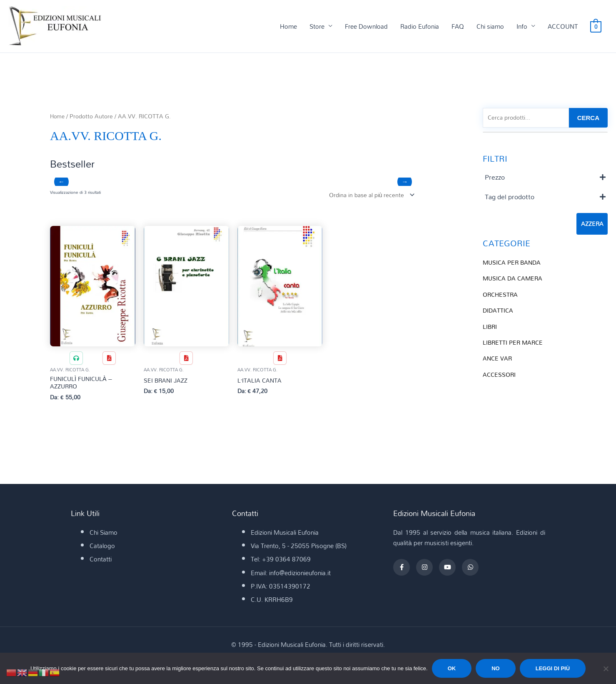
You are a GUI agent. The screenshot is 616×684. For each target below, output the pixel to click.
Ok (452, 668)
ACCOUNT (563, 27)
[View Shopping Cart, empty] (596, 27)
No (496, 668)
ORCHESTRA (501, 295)
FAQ (458, 27)
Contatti (101, 561)
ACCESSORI (500, 374)
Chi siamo (490, 27)
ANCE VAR (498, 358)
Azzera (592, 225)
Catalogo (102, 548)
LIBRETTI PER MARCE (514, 342)
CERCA (588, 119)
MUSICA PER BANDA (513, 263)
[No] (606, 669)
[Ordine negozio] (368, 196)
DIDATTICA (499, 311)
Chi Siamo (103, 535)
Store (317, 27)
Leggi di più (553, 668)
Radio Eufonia (420, 27)
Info (522, 27)
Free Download (366, 27)
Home (288, 27)
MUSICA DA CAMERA (514, 279)
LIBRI (490, 326)
